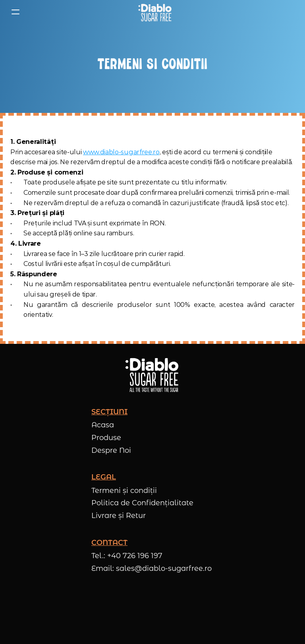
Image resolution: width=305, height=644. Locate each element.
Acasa (103, 425)
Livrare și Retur (119, 516)
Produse (106, 438)
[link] (155, 12)
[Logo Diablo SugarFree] (152, 12)
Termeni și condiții (124, 491)
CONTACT (109, 543)
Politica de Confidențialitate (142, 503)
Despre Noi (111, 450)
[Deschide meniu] (15, 12)
